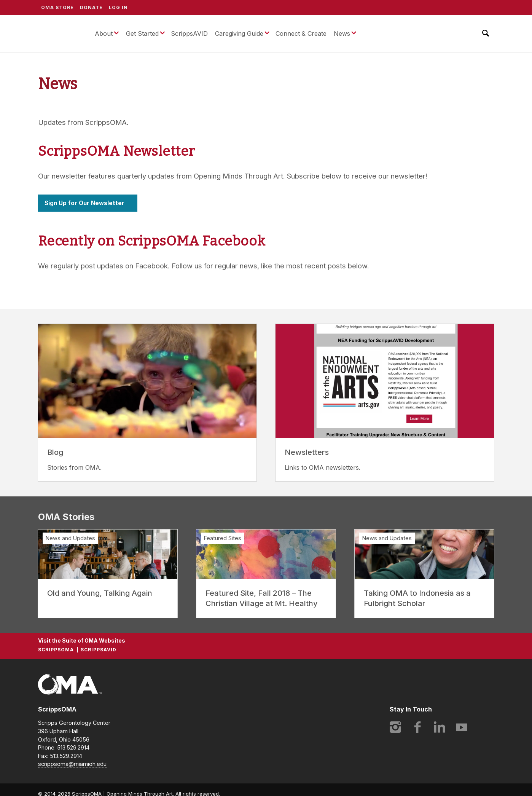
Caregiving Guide (239, 33)
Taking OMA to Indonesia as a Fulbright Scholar (417, 598)
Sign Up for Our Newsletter (84, 203)
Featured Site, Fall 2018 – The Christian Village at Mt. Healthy (262, 598)
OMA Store (57, 7)
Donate (91, 7)
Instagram (395, 727)
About (104, 33)
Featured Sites (223, 538)
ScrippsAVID (189, 33)
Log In (118, 7)
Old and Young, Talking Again (100, 593)
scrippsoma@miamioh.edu (72, 764)
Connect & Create (301, 33)
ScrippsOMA (61, 33)
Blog (55, 452)
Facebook (417, 727)
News (342, 33)
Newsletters (307, 452)
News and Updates (70, 538)
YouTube (462, 727)
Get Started (142, 33)
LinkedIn (440, 727)
